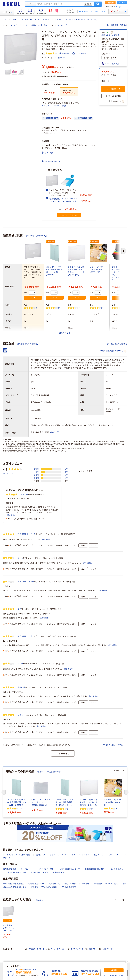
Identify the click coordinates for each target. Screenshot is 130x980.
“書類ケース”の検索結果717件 (49, 772)
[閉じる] (127, 962)
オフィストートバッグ (80, 855)
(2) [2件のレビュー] (124, 308)
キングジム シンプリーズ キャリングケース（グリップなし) (76, 20)
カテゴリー (7, 12)
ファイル (15, 20)
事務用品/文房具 (10, 869)
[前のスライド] (4, 792)
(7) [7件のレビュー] (80, 308)
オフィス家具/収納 (116, 869)
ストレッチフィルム (58, 949)
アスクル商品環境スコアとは (113, 351)
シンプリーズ (62, 25)
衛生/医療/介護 (59, 872)
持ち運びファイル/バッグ (30, 20)
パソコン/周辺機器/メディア (69, 869)
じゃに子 (25, 494)
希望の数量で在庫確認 (110, 35)
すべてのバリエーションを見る (54, 106)
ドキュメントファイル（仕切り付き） (17, 855)
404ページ (55, 432)
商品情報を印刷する (117, 25)
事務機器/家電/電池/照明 (94, 869)
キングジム (14, 25)
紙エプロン (93, 949)
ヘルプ (123, 7)
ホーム (5, 20)
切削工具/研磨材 (71, 884)
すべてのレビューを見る (113, 745)
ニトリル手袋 (108, 949)
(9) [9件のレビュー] (36, 308)
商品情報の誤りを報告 (27, 344)
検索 (98, 4)
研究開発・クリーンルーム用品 (106, 884)
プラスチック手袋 (77, 949)
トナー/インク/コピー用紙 (43, 869)
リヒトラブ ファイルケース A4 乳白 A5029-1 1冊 (98, 269)
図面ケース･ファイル (58, 855)
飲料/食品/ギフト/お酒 (39, 872)
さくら (20, 558)
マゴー (20, 664)
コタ (20, 609)
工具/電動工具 (54, 884)
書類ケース (47, 20)
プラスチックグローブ (37, 949)
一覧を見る (38, 900)
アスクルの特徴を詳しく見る (114, 976)
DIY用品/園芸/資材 (69, 887)
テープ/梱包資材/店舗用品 (13, 884)
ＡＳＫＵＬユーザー (26, 582)
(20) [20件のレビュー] (59, 308)
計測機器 (86, 884)
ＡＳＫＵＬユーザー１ (27, 534)
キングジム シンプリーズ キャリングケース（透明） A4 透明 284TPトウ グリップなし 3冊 (8, 928)
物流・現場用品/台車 (36, 884)
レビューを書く (80, 53)
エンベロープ (113, 855)
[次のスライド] (126, 792)
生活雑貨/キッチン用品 (17, 872)
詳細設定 (88, 4)
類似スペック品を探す (36, 236)
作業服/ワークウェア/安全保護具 (44, 887)
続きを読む (12, 515)
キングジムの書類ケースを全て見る (35, 25)
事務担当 (21, 687)
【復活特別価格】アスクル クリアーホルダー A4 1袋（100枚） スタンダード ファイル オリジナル (63, 201)
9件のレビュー (8, 473)
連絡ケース (98, 855)
